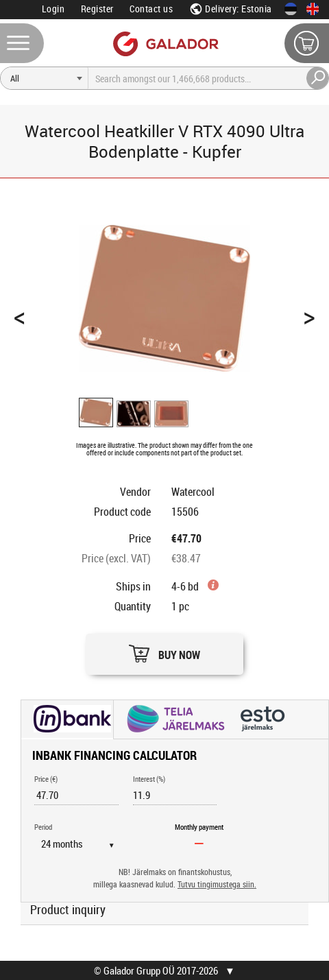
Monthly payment (199, 827)
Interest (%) (149, 779)
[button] (164, 650)
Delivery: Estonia (231, 9)
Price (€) (46, 779)
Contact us (151, 9)
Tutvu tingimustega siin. (217, 884)
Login (53, 9)
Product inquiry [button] (68, 909)
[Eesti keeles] (291, 9)
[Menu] (22, 43)
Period (43, 827)
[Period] (83, 844)
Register (97, 9)
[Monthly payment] (200, 843)
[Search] (45, 78)
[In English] (313, 9)
